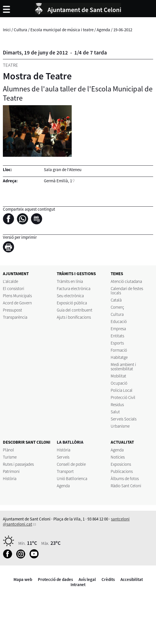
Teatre (10, 65)
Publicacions (122, 471)
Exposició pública (72, 303)
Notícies (118, 457)
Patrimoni (11, 471)
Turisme (10, 457)
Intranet (78, 585)
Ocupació (119, 383)
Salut (115, 412)
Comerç (117, 307)
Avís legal (87, 579)
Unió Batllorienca (72, 478)
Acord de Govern (17, 303)
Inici (7, 30)
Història (10, 478)
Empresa (118, 329)
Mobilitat (118, 376)
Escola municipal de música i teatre (62, 30)
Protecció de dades (55, 579)
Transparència (15, 317)
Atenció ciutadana (126, 281)
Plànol (8, 450)
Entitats (117, 336)
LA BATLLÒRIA (70, 442)
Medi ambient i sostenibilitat (123, 367)
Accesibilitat (132, 579)
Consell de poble (71, 464)
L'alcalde (10, 281)
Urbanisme (120, 426)
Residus (117, 405)
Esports (117, 343)
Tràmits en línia (70, 281)
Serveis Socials (124, 419)
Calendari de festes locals (127, 291)
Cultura (21, 30)
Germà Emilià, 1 (58, 181)
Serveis (63, 457)
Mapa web (23, 579)
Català (116, 300)
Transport (65, 471)
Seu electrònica (70, 296)
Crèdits (108, 579)
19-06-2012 (123, 30)
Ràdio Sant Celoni (126, 486)
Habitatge (119, 357)
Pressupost (12, 310)
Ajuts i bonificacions (74, 317)
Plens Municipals (17, 296)
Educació (119, 321)
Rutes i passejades (18, 464)
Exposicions (121, 464)
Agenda (103, 30)
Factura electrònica (74, 288)
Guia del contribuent (75, 310)
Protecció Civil (123, 397)
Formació (119, 350)
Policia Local (122, 390)
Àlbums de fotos (125, 478)
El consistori (13, 288)
